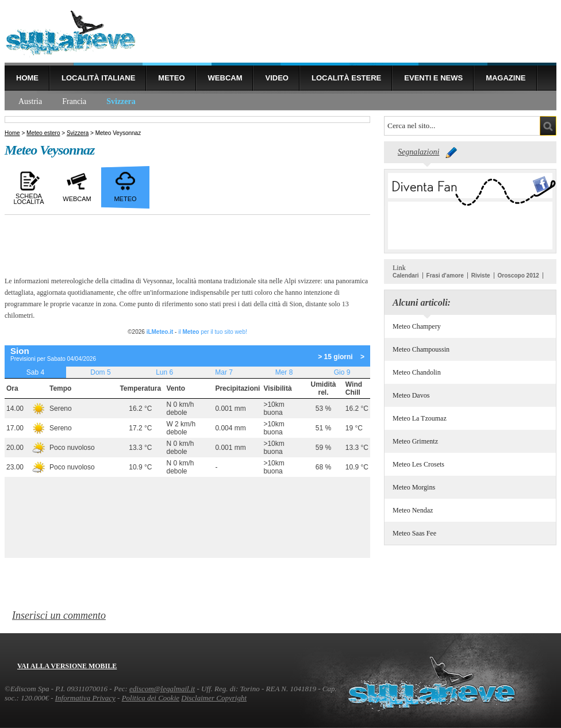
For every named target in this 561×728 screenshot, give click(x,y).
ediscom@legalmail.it (162, 689)
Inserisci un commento (59, 615)
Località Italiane (98, 78)
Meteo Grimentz (415, 441)
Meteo (171, 78)
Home (27, 78)
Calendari (406, 276)
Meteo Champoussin (421, 349)
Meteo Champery (417, 326)
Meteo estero (43, 133)
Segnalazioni (418, 152)
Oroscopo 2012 (518, 276)
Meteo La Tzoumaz (420, 418)
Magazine (506, 78)
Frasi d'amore (445, 276)
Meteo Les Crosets (418, 464)
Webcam (225, 78)
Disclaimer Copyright (214, 698)
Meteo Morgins (414, 487)
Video (276, 78)
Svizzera (121, 101)
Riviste (481, 276)
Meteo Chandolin (417, 372)
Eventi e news (433, 78)
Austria (30, 101)
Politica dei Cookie (151, 698)
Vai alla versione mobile (67, 666)
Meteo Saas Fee (414, 533)
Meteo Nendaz (413, 510)
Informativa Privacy (85, 698)
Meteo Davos (411, 395)
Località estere (346, 78)
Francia (74, 101)
